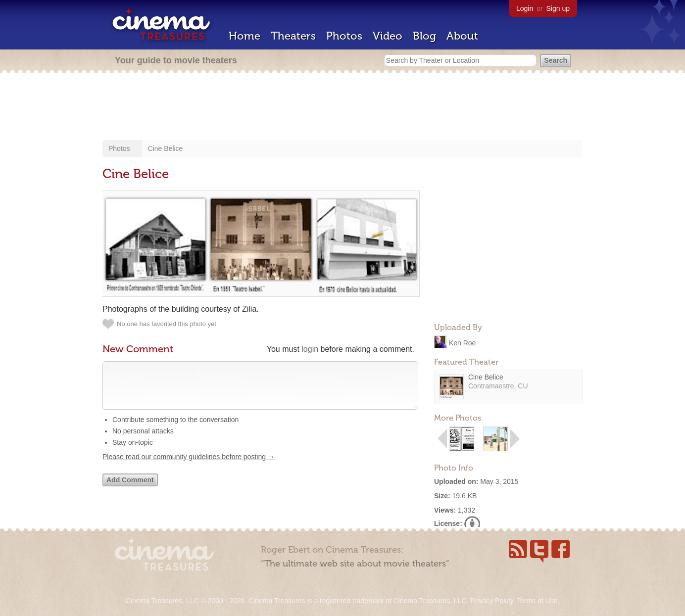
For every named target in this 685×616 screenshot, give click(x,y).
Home (245, 36)
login (310, 349)
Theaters (293, 36)
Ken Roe (462, 342)
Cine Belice (166, 148)
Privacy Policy (491, 601)
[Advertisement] (342, 107)
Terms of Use (537, 601)
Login (525, 8)
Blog (424, 36)
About (462, 36)
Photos (344, 36)
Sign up (558, 8)
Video (388, 36)
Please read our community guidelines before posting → (189, 467)
